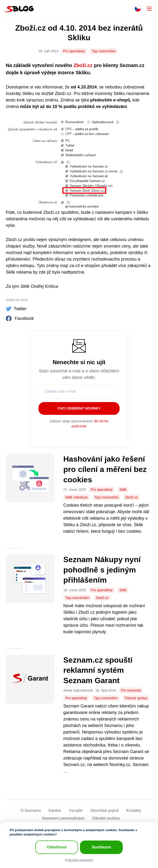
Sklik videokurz (76, 497)
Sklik (123, 490)
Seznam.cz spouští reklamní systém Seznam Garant (98, 670)
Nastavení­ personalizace (63, 818)
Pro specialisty (74, 51)
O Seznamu (31, 811)
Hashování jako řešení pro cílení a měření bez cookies (105, 469)
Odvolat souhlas (106, 818)
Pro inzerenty (131, 690)
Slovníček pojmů (104, 811)
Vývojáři (76, 811)
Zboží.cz (83, 65)
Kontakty (134, 811)
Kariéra (55, 811)
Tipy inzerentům (104, 51)
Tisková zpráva (136, 698)
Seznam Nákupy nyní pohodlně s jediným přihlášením (102, 570)
